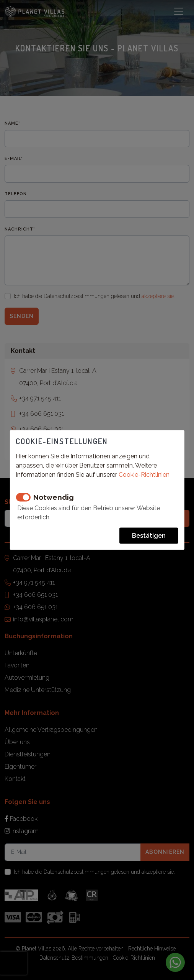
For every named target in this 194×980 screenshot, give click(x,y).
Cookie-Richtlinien (144, 475)
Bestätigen (149, 536)
